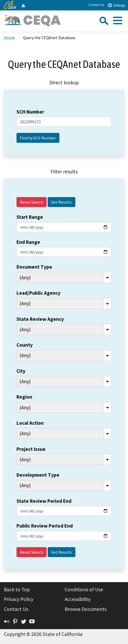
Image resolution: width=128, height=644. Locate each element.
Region (24, 397)
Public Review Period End (45, 526)
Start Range (30, 217)
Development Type (38, 475)
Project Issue (31, 449)
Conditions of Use (84, 589)
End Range (28, 242)
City (21, 371)
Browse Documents (86, 609)
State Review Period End (44, 501)
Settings (116, 5)
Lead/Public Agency (38, 293)
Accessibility (78, 599)
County (25, 345)
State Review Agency (40, 319)
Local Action (30, 423)
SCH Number (30, 112)
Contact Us (96, 5)
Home (9, 38)
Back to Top (17, 589)
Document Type (34, 267)
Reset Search (32, 202)
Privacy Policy (19, 599)
